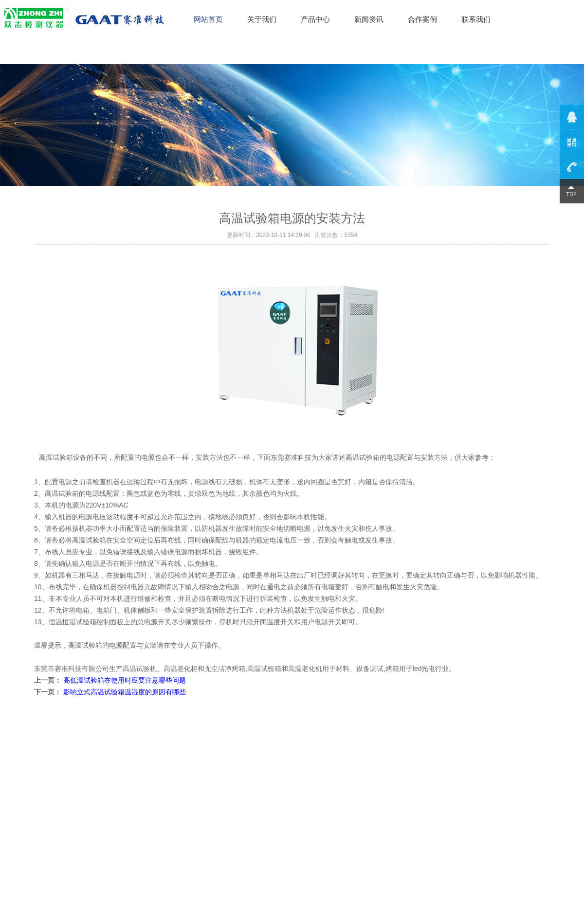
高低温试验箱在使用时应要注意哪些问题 (125, 680)
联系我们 (476, 19)
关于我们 (262, 19)
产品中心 (315, 19)
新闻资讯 (369, 19)
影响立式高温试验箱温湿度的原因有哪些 (125, 692)
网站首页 (208, 19)
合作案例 (422, 19)
